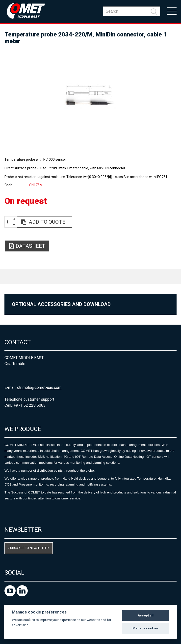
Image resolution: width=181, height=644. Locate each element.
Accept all (146, 615)
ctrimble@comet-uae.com (39, 387)
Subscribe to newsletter (29, 548)
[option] (90, 96)
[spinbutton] (9, 222)
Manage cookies (145, 628)
